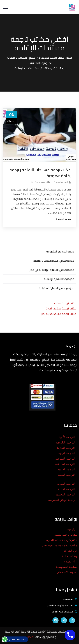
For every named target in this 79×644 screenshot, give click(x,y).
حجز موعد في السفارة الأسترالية (57, 288)
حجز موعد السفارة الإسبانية (59, 279)
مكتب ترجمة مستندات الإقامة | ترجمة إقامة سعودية (40, 173)
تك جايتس (29, 637)
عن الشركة (70, 551)
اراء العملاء (71, 561)
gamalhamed (61, 182)
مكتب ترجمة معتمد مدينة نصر (59, 314)
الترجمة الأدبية (67, 437)
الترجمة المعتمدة (65, 494)
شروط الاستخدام (67, 572)
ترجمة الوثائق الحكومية (62, 500)
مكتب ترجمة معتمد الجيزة (61, 308)
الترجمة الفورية (66, 484)
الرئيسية (72, 529)
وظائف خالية (70, 556)
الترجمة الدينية (67, 453)
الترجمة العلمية (66, 469)
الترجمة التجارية (66, 448)
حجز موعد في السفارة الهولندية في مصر (52, 270)
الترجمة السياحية (65, 459)
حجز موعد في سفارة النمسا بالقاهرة (54, 261)
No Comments (39, 182)
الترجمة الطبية (67, 475)
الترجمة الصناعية (65, 464)
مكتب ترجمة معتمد (65, 303)
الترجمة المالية (67, 489)
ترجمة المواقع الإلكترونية (60, 251)
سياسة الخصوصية (67, 567)
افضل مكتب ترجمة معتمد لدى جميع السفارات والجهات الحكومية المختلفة (40, 60)
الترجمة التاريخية (66, 443)
